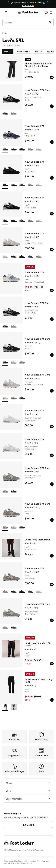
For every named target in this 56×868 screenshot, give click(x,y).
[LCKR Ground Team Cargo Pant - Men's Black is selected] (5, 707)
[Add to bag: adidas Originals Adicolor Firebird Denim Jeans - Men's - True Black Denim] (52, 77)
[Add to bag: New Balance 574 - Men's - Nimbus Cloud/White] (52, 249)
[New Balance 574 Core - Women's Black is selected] (5, 362)
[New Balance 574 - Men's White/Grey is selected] (5, 592)
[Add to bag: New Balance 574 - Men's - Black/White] (52, 214)
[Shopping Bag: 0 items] (51, 12)
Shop (28, 791)
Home (5, 33)
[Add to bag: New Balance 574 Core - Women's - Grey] (52, 520)
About (28, 783)
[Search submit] (50, 22)
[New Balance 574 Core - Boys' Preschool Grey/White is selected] (5, 628)
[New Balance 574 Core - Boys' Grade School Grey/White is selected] (5, 492)
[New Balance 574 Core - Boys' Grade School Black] (14, 492)
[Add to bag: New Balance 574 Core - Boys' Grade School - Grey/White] (52, 484)
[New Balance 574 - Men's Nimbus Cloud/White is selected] (5, 257)
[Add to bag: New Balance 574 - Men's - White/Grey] (52, 585)
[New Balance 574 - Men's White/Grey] (30, 149)
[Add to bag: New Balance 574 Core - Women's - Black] (52, 355)
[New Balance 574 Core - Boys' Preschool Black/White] (14, 628)
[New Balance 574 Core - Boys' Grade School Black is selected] (5, 114)
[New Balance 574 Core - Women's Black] (22, 398)
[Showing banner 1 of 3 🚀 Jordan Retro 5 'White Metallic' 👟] (28, 4)
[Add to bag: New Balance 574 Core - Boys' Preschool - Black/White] (52, 319)
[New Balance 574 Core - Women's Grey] (22, 362)
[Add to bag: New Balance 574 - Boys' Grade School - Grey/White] (52, 427)
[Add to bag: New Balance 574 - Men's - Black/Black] (52, 178)
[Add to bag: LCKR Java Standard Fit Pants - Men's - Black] (52, 664)
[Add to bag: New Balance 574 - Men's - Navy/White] (52, 142)
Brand (39, 51)
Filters (8, 51)
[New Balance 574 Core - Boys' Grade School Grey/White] (14, 114)
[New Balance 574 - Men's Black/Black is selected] (5, 185)
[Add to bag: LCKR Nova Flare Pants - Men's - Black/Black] (52, 556)
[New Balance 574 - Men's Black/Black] (22, 149)
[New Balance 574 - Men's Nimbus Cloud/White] (39, 149)
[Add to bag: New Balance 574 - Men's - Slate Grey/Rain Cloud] (52, 290)
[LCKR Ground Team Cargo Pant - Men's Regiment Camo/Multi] (14, 707)
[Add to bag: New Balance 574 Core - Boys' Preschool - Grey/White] (52, 620)
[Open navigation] (6, 12)
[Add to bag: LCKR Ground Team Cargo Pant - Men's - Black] (52, 700)
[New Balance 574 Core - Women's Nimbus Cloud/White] (14, 362)
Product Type (23, 51)
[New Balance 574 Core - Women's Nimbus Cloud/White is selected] (5, 398)
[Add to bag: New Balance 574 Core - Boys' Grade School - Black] (52, 106)
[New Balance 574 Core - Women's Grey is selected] (5, 527)
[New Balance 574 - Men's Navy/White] (22, 185)
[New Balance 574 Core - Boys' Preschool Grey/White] (14, 327)
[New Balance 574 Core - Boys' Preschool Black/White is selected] (5, 327)
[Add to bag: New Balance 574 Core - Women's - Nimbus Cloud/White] (52, 391)
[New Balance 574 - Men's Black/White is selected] (5, 221)
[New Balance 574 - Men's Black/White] (14, 149)
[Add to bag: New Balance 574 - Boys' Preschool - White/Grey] (52, 455)
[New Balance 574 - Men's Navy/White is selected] (5, 149)
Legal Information (28, 799)
